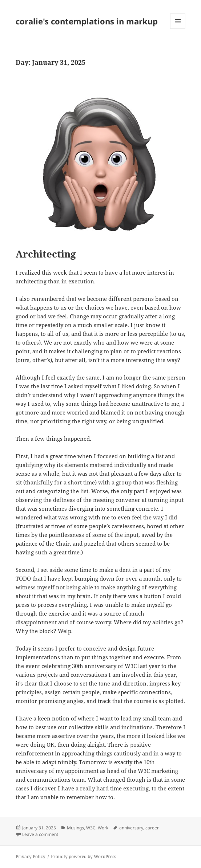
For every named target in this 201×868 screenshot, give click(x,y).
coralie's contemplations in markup (87, 21)
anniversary (131, 828)
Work (103, 828)
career (152, 828)
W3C (91, 828)
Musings (75, 828)
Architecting (46, 254)
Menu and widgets (178, 29)
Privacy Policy (31, 857)
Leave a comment (40, 834)
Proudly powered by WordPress (83, 857)
